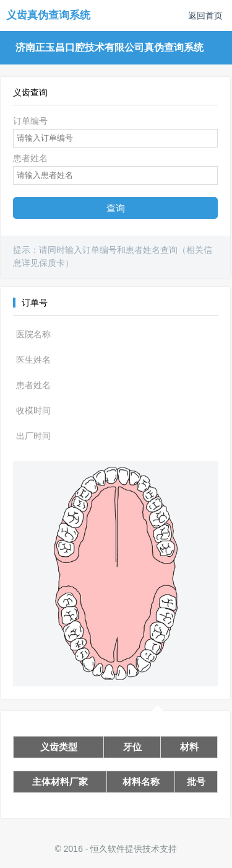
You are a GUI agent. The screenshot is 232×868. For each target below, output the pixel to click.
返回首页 (205, 15)
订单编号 (30, 121)
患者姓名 (30, 158)
